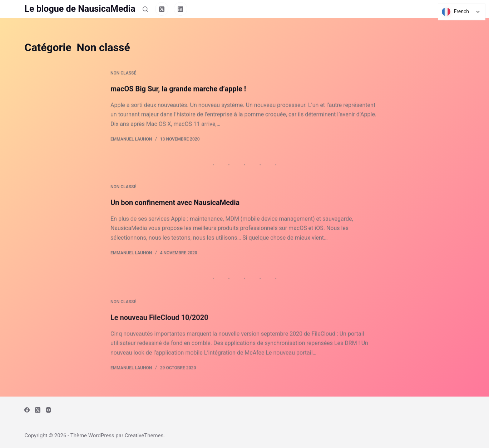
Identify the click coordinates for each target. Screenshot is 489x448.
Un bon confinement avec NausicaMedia (175, 204)
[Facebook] (27, 410)
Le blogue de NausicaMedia (80, 9)
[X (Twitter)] (162, 9)
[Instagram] (48, 410)
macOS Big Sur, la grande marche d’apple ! (178, 89)
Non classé (123, 74)
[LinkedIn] (181, 9)
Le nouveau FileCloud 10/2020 (159, 323)
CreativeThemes (144, 435)
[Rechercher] (145, 9)
